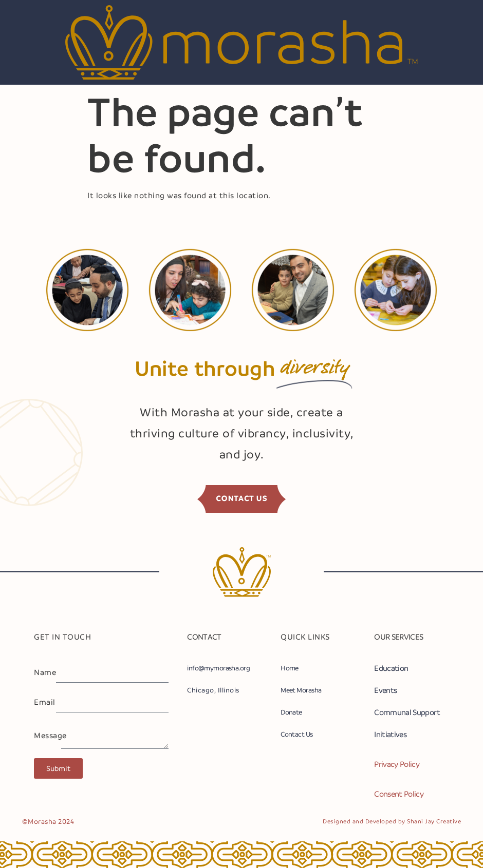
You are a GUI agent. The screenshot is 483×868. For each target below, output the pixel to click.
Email (45, 702)
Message (47, 736)
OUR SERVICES (398, 637)
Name (45, 672)
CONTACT (204, 637)
